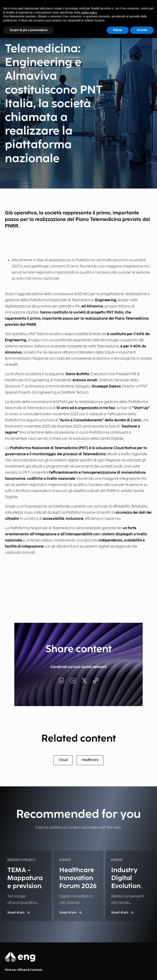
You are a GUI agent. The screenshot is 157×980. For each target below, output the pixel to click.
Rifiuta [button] (118, 30)
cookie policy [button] (89, 12)
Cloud (63, 760)
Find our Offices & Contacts (24, 970)
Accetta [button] (142, 30)
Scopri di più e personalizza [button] (29, 30)
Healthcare (90, 760)
